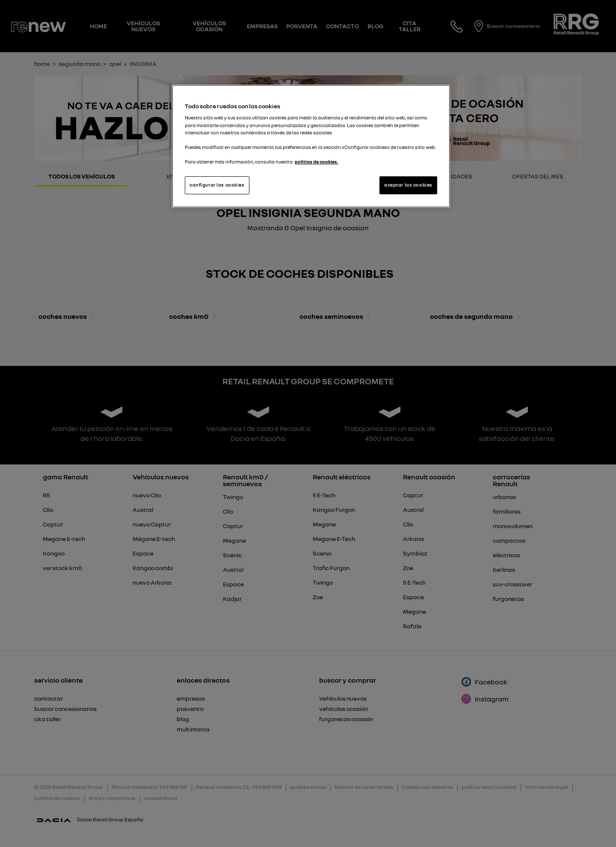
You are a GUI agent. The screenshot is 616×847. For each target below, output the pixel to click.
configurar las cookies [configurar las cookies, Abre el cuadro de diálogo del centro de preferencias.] (217, 185)
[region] (311, 146)
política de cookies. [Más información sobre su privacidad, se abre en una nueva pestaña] (317, 162)
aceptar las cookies (408, 185)
